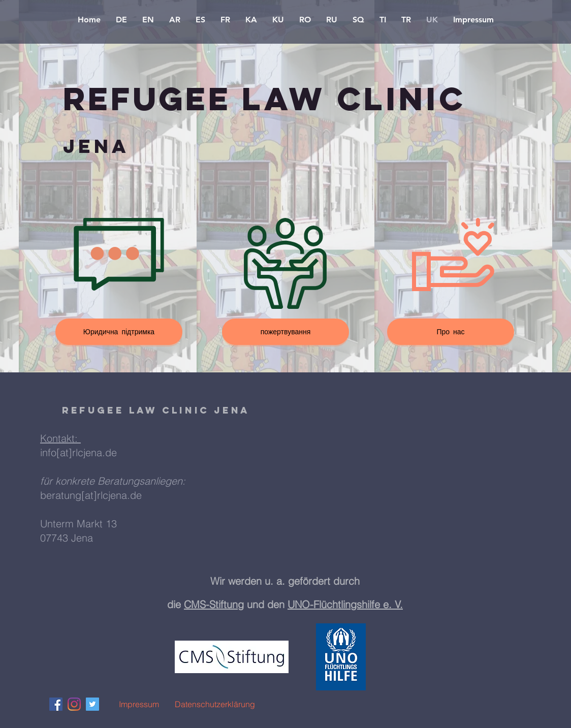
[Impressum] (139, 704)
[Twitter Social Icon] (92, 704)
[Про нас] (451, 332)
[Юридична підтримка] (119, 332)
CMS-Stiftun (211, 604)
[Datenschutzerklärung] (215, 704)
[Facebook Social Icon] (56, 704)
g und (252, 604)
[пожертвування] (285, 332)
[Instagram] (74, 704)
